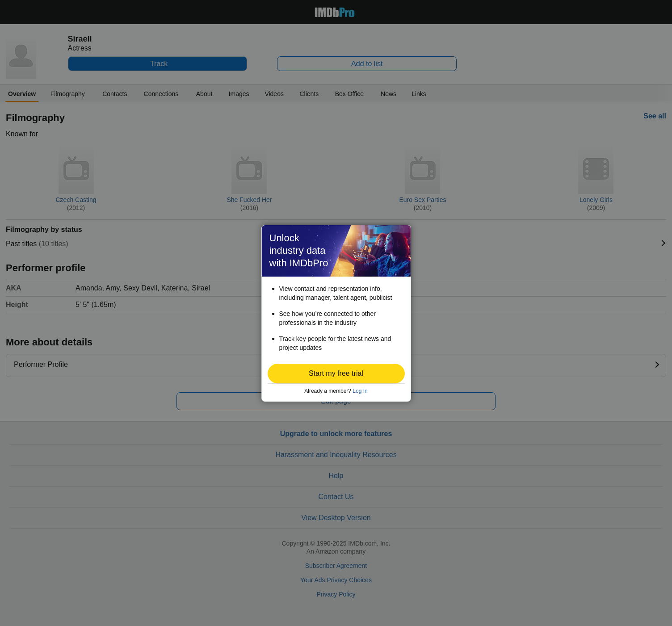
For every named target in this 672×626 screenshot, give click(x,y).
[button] (336, 374)
